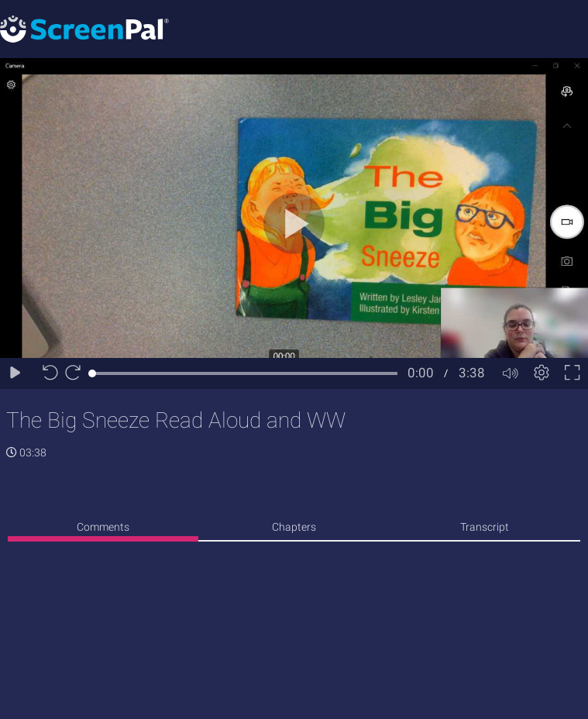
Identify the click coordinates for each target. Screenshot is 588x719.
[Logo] (84, 28)
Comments (103, 527)
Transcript (485, 527)
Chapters (294, 527)
